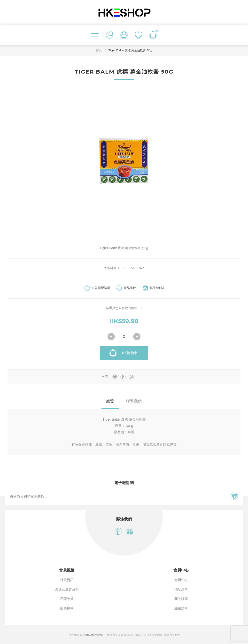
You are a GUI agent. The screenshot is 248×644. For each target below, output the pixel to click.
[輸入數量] (124, 337)
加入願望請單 (101, 288)
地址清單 (181, 589)
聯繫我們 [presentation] (134, 401)
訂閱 (234, 496)
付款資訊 (67, 580)
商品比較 (130, 288)
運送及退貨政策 (67, 589)
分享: (105, 376)
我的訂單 (181, 599)
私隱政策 (67, 599)
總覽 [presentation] (110, 401)
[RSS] (130, 531)
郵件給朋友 (157, 288)
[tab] (110, 401)
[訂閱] (116, 496)
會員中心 (181, 580)
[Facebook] (118, 531)
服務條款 (67, 608)
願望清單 (181, 608)
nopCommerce (93, 635)
